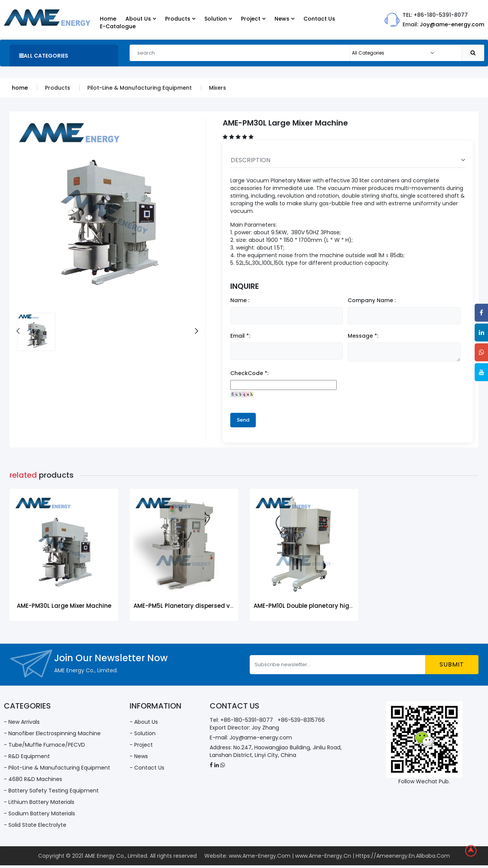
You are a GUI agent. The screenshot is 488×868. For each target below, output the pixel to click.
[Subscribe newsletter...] (338, 665)
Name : (240, 300)
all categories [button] (44, 56)
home (20, 88)
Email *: (240, 336)
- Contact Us (147, 768)
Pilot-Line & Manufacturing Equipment (140, 88)
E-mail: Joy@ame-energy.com (251, 738)
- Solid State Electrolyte (35, 825)
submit (452, 664)
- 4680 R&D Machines (33, 779)
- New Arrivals (22, 722)
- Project (141, 745)
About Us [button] (141, 19)
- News (139, 756)
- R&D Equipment (27, 756)
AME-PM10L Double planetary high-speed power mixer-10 (337, 606)
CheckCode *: (249, 373)
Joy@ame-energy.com (452, 24)
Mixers (218, 88)
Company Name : (372, 300)
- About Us (144, 722)
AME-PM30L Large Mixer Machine (64, 606)
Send (243, 420)
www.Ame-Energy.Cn (323, 856)
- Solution (143, 733)
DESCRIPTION (348, 160)
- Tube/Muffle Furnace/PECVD (44, 745)
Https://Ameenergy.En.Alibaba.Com (403, 856)
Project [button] (253, 19)
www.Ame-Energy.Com (260, 856)
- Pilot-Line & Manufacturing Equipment (57, 768)
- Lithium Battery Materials (39, 802)
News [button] (284, 19)
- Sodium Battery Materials (39, 813)
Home (108, 19)
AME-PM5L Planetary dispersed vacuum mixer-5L (206, 606)
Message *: (363, 336)
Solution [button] (218, 19)
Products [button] (180, 19)
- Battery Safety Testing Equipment (51, 791)
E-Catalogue (118, 26)
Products (58, 88)
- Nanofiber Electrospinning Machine (52, 733)
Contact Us (319, 19)
